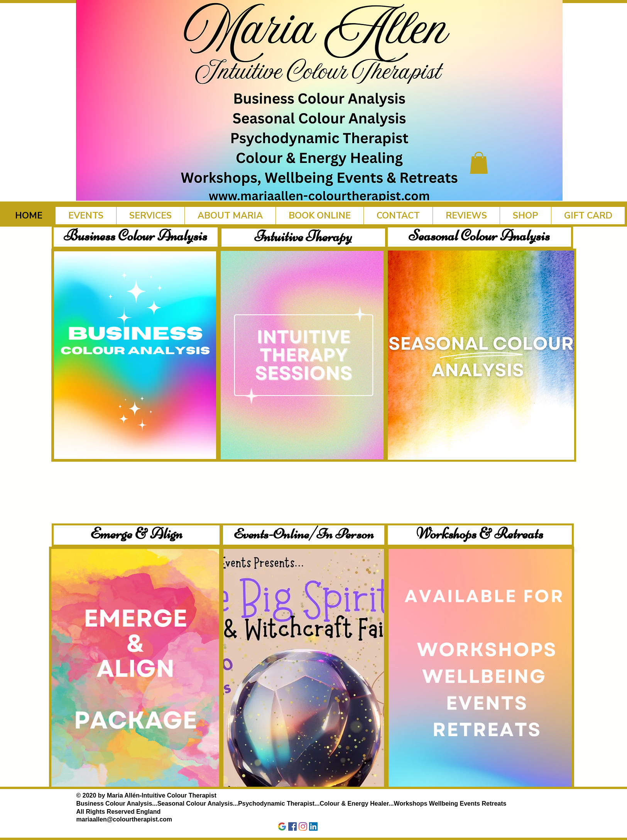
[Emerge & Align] (137, 535)
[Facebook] (292, 826)
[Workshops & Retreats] (480, 535)
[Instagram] (303, 826)
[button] (479, 163)
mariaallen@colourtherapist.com (124, 819)
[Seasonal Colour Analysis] (479, 237)
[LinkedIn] (313, 826)
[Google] (282, 826)
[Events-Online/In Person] (304, 535)
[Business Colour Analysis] (136, 237)
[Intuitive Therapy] (303, 238)
